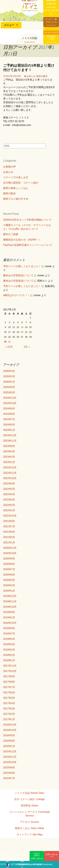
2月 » (27, 347)
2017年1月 (9, 719)
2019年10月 (10, 607)
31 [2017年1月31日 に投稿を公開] (10, 342)
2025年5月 (9, 392)
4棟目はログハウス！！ (16, 295)
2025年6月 (9, 387)
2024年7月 (9, 419)
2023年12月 (10, 435)
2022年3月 (9, 500)
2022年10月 (10, 478)
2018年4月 (9, 644)
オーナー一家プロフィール (51, 22)
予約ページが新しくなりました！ (22, 266)
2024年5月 (9, 425)
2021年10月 (10, 516)
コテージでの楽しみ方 (16, 177)
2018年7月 (9, 634)
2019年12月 (10, 596)
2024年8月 (9, 414)
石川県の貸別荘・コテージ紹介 (21, 183)
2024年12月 (10, 398)
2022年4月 (9, 494)
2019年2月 (9, 618)
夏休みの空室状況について (18, 275)
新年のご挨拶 (11, 234)
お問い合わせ (52, 855)
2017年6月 (9, 693)
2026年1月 (9, 382)
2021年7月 (9, 526)
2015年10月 (10, 762)
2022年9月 (9, 484)
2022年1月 (9, 510)
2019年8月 (9, 612)
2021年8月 (9, 521)
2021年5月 (9, 537)
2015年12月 (10, 751)
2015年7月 (9, 778)
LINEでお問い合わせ (37, 856)
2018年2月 (9, 655)
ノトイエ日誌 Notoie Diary (29, 793)
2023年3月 (9, 457)
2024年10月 (10, 403)
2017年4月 (9, 703)
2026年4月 (9, 371)
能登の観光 (42, 76)
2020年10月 (10, 553)
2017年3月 (9, 709)
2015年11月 (10, 757)
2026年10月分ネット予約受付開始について (27, 220)
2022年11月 (10, 473)
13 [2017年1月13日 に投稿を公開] (22, 327)
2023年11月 (10, 441)
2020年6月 (9, 575)
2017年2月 (9, 714)
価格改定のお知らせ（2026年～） (22, 240)
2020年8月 (9, 564)
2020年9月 (9, 559)
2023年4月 (9, 451)
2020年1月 (9, 591)
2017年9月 (9, 676)
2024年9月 (9, 409)
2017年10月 (10, 671)
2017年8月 (9, 682)
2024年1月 (9, 430)
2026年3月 (9, 376)
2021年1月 (9, 542)
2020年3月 (9, 580)
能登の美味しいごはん (16, 188)
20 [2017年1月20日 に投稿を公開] (22, 332)
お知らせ (31, 76)
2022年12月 (10, 467)
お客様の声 (9, 167)
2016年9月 (9, 735)
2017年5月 (9, 698)
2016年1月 (9, 746)
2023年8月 (9, 446)
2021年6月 (9, 532)
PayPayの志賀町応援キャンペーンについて (28, 245)
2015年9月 (9, 768)
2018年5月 (9, 639)
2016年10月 (10, 730)
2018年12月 (10, 623)
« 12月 (9, 347)
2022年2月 (9, 505)
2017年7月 (9, 687)
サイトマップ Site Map (30, 835)
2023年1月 (9, 462)
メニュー (9, 25)
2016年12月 (10, 725)
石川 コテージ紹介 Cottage (29, 799)
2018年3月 (9, 650)
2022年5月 (9, 489)
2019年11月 (10, 601)
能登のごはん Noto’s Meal (29, 828)
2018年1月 (9, 660)
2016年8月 (9, 741)
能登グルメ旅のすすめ (16, 199)
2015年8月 (9, 773)
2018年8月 (9, 628)
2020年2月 (9, 585)
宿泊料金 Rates (29, 806)
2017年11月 (10, 666)
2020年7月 (9, 569)
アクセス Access (29, 822)
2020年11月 (10, 548)
